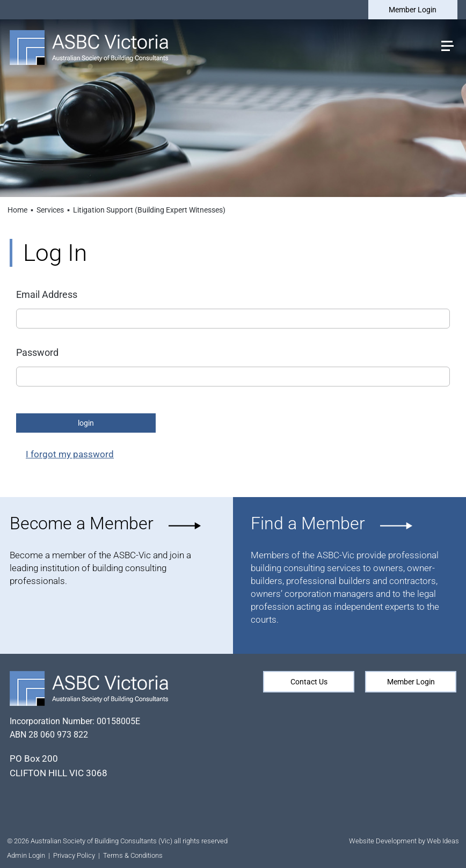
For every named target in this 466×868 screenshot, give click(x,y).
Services (50, 210)
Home (17, 210)
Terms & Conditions (133, 855)
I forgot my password (70, 454)
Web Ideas (443, 841)
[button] (447, 45)
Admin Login (26, 855)
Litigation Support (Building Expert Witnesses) (149, 210)
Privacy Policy (74, 855)
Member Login (412, 10)
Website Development (383, 841)
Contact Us (309, 682)
